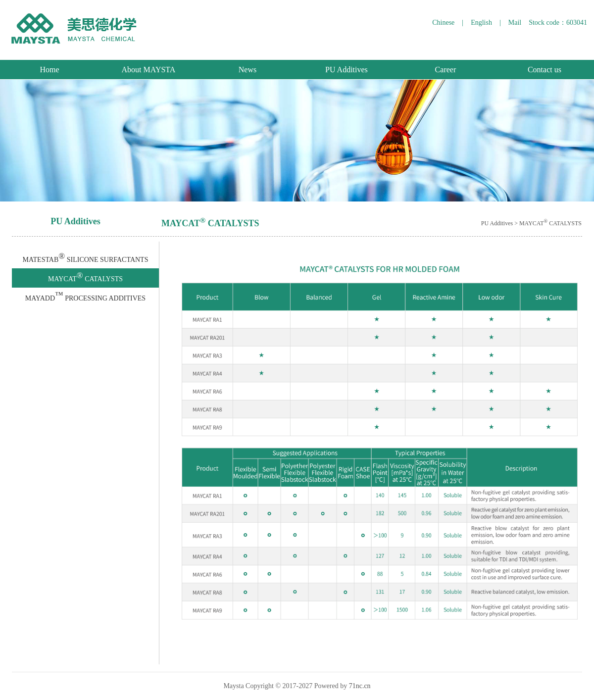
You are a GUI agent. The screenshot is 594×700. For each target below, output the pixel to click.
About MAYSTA (149, 70)
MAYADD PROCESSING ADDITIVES (85, 296)
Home (49, 70)
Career (446, 70)
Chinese (443, 23)
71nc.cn (360, 686)
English (481, 23)
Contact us (544, 70)
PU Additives (346, 70)
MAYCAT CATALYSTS (85, 277)
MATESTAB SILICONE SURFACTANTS (86, 257)
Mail (515, 23)
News (247, 70)
